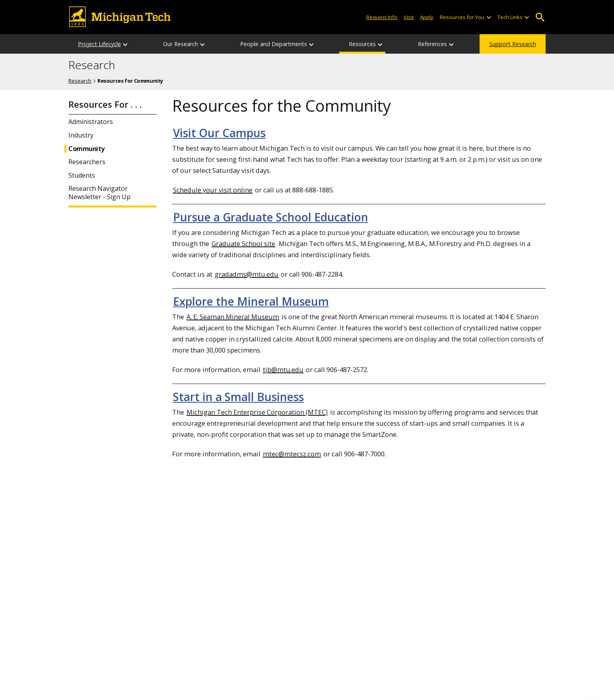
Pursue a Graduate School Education (271, 217)
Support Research (513, 44)
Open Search (540, 17)
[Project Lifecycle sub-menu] (126, 44)
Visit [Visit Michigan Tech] (409, 17)
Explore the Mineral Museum (251, 301)
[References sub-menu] (452, 44)
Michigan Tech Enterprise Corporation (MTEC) (257, 412)
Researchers (87, 162)
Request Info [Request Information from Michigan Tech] (382, 17)
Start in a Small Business (238, 397)
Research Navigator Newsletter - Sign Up (99, 193)
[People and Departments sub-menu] (312, 44)
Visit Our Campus (219, 133)
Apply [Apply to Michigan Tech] (427, 17)
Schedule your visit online (213, 190)
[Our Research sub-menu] (203, 44)
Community (86, 149)
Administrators (91, 122)
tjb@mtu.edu (283, 369)
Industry (81, 135)
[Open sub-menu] (488, 17)
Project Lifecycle (99, 44)
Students (82, 175)
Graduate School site (243, 243)
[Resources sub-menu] (381, 44)
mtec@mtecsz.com (292, 454)
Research (92, 65)
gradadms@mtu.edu (247, 274)
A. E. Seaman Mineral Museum (233, 317)
